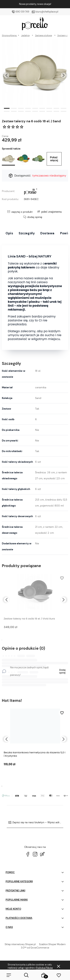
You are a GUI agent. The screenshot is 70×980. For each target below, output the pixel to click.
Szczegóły (27, 233)
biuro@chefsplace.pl (47, 12)
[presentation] (7, 75)
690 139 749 (22, 12)
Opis (9, 233)
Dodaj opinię (62, 671)
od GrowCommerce (38, 948)
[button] (7, 108)
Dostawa (47, 233)
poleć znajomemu (52, 212)
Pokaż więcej (54, 159)
